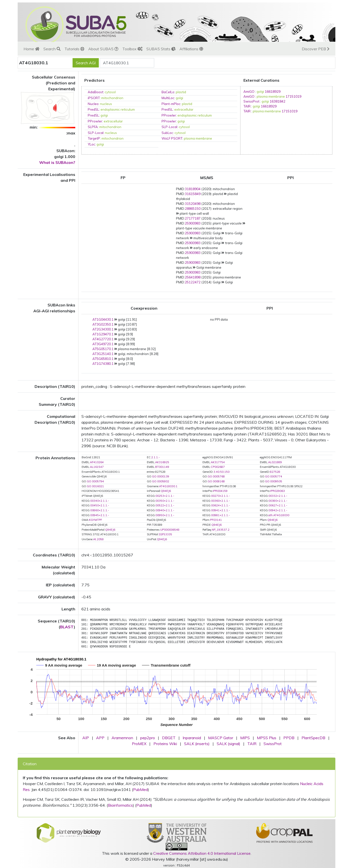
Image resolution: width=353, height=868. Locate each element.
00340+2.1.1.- (100, 501)
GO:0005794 (95, 481)
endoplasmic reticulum (118, 109)
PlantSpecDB (313, 738)
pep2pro (148, 738)
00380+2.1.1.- (278, 501)
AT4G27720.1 (103, 339)
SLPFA (93, 127)
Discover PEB (316, 49)
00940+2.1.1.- (165, 510)
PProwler (169, 115)
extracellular (184, 109)
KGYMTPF (95, 520)
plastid (181, 92)
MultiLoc (168, 98)
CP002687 (218, 467)
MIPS (245, 738)
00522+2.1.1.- (165, 505)
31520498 (193, 204)
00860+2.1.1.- (100, 510)
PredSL (93, 109)
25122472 (193, 282)
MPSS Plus (267, 738)
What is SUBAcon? (57, 162)
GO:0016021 (95, 486)
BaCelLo (168, 92)
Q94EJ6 (166, 491)
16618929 (273, 92)
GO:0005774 (274, 476)
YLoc (91, 144)
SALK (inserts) (197, 744)
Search (52, 49)
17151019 (293, 96)
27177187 (193, 218)
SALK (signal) (228, 744)
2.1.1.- (156, 457)
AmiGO (249, 92)
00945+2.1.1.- (100, 515)
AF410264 (97, 462)
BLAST (67, 627)
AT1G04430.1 (103, 319)
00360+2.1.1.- (221, 501)
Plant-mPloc (171, 104)
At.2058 (98, 539)
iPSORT (94, 98)
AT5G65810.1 (103, 359)
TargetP (94, 138)
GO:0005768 (216, 476)
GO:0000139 (161, 476)
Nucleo (93, 104)
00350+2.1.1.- (165, 501)
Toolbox (132, 49)
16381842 (277, 101)
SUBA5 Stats (161, 49)
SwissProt (251, 101)
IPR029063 (277, 491)
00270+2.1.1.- (221, 496)
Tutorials (74, 49)
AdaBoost (95, 92)
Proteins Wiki (165, 744)
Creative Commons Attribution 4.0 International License (202, 853)
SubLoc (167, 133)
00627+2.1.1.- (278, 505)
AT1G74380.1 (103, 364)
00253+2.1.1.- (165, 496)
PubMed (140, 789)
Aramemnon (122, 738)
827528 (275, 472)
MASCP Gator (221, 738)
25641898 (193, 277)
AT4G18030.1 (168, 486)
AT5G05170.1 (103, 349)
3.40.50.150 (221, 472)
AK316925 (162, 462)
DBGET (169, 738)
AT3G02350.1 (103, 324)
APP (100, 738)
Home (32, 49)
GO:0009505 (274, 481)
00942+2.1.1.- (278, 510)
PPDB (289, 738)
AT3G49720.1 (103, 344)
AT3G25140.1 (103, 354)
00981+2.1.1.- (221, 515)
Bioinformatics (120, 805)
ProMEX (139, 744)
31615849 (193, 194)
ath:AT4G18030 (279, 515)
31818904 (193, 189)
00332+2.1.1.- (278, 496)
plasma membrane (198, 138)
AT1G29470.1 (103, 334)
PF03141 (216, 520)
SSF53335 (165, 534)
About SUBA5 (103, 49)
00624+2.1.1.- (221, 505)
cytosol (110, 92)
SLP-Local (169, 127)
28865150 (193, 209)
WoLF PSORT (172, 138)
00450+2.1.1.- (100, 505)
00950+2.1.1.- (165, 515)
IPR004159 (220, 491)
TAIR (247, 106)
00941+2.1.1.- (221, 510)
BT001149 (162, 467)
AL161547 (97, 467)
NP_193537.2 (221, 530)
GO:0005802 (161, 481)
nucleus (106, 104)
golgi (179, 98)
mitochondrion (112, 98)
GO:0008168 (216, 481)
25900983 (193, 223)
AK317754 (218, 462)
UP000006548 (170, 530)
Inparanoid (192, 738)
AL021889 (275, 462)
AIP (86, 738)
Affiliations (191, 49)
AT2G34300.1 (103, 329)
